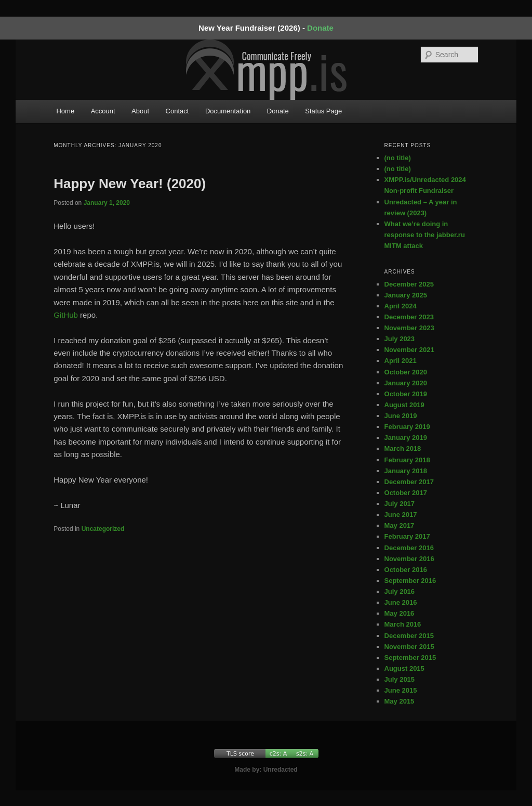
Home (65, 111)
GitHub (66, 315)
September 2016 (410, 581)
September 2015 (410, 658)
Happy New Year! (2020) (130, 184)
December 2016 (409, 548)
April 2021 (401, 361)
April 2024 (401, 306)
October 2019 (406, 394)
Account (103, 111)
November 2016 (409, 559)
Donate (320, 28)
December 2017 (409, 482)
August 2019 (404, 405)
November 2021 (409, 350)
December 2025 (409, 284)
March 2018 (403, 448)
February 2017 (407, 536)
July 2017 (400, 504)
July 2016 (400, 591)
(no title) (398, 158)
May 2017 (400, 525)
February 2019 (407, 427)
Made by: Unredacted (266, 770)
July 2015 (400, 679)
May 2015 (400, 701)
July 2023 (400, 339)
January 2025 (406, 295)
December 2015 (409, 636)
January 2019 (406, 438)
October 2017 (406, 493)
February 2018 (407, 460)
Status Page (323, 111)
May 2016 (400, 613)
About (140, 111)
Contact (177, 111)
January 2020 (406, 383)
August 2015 (404, 668)
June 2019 (401, 416)
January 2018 (406, 471)
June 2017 (401, 515)
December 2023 (409, 317)
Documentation (228, 111)
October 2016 (406, 570)
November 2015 (409, 647)
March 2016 (403, 624)
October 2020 (406, 372)
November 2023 (409, 328)
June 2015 (401, 690)
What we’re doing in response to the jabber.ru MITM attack (425, 235)
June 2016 (401, 602)
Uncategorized (103, 529)
